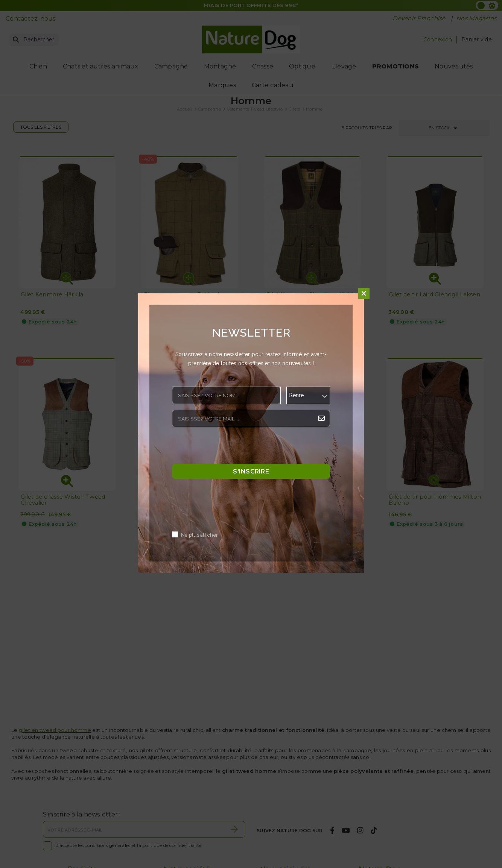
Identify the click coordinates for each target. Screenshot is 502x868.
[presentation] (229, 448)
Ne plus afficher (199, 535)
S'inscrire (251, 471)
